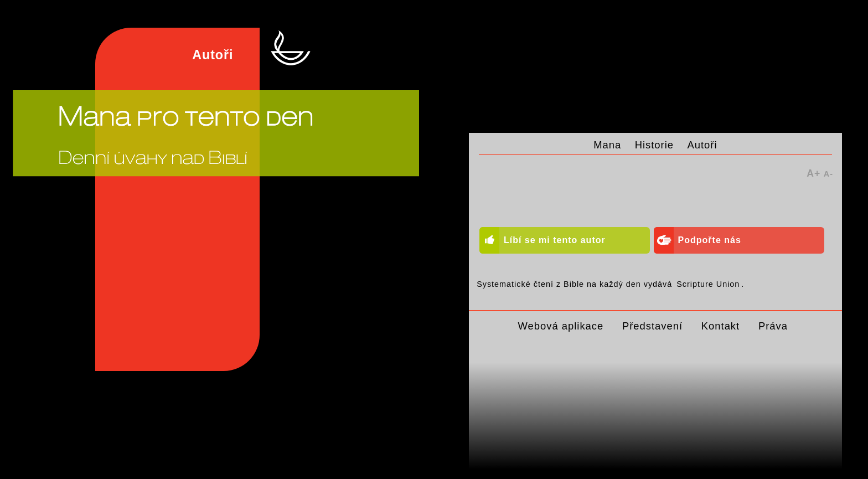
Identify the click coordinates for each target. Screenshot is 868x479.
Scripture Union (708, 284)
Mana (607, 145)
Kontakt (720, 326)
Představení (652, 326)
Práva (773, 326)
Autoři (702, 145)
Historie (654, 145)
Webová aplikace (561, 326)
